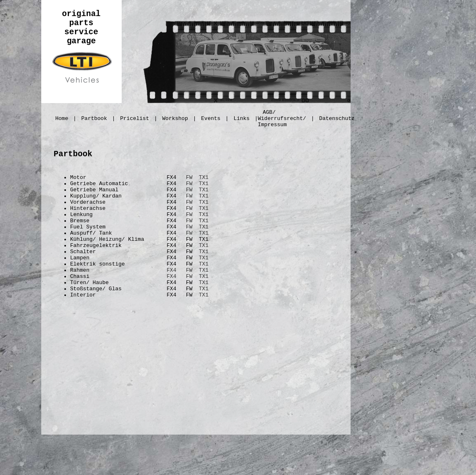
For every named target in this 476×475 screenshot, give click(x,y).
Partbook (94, 119)
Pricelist (134, 119)
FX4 (171, 270)
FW (189, 178)
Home (62, 119)
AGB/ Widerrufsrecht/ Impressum (282, 119)
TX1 (204, 178)
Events (211, 119)
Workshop (175, 119)
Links (242, 119)
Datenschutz (337, 119)
